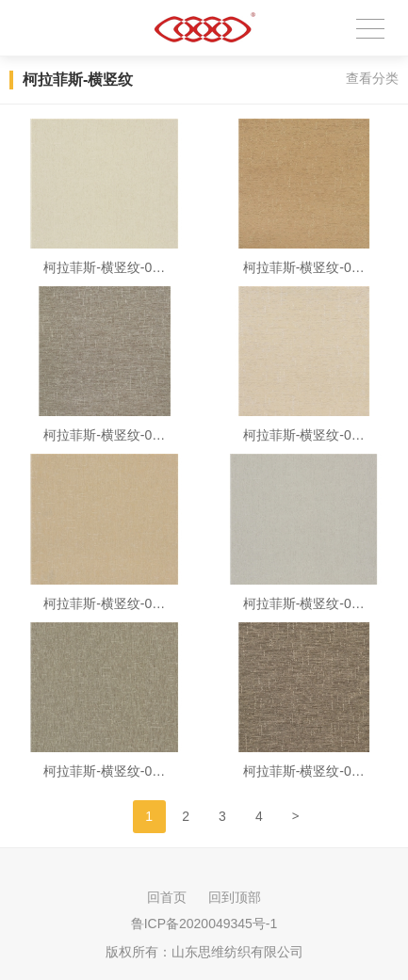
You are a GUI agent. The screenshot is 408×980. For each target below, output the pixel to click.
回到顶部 (235, 897)
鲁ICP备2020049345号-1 (204, 924)
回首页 (167, 897)
